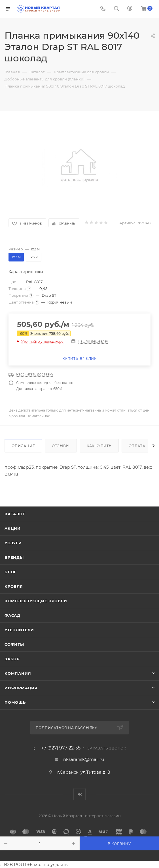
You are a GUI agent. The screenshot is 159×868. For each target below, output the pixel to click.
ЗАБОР (12, 659)
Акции (13, 528)
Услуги (13, 543)
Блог (10, 572)
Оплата (137, 446)
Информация (21, 688)
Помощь (15, 702)
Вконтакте (79, 794)
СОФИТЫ (14, 644)
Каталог (15, 514)
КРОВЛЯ (14, 586)
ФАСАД (12, 615)
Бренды (14, 557)
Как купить (99, 446)
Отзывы (61, 446)
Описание (23, 446)
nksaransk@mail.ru (84, 759)
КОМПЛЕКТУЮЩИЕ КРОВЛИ (36, 601)
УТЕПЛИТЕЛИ (19, 630)
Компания (18, 673)
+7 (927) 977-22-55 (61, 748)
